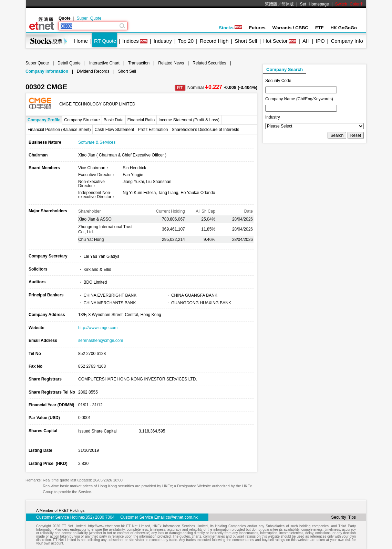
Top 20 (186, 41)
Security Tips (343, 517)
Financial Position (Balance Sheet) (59, 130)
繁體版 (271, 4)
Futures (257, 28)
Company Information (47, 71)
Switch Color (349, 4)
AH (306, 41)
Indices (131, 41)
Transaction (139, 63)
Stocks (230, 28)
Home (81, 41)
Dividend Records (93, 71)
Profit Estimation (153, 130)
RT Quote (105, 41)
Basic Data (114, 120)
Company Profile (44, 120)
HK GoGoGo (344, 28)
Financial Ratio (141, 120)
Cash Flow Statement (114, 130)
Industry (163, 41)
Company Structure (82, 120)
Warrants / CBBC (290, 28)
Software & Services (97, 142)
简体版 (288, 4)
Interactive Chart (104, 63)
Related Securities (209, 63)
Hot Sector (275, 41)
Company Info (347, 41)
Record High (214, 41)
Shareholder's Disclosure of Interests (206, 130)
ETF (319, 28)
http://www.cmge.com (98, 328)
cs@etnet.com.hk (182, 517)
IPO (320, 41)
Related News (171, 63)
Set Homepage (314, 4)
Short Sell (246, 41)
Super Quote (89, 18)
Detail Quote (69, 63)
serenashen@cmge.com (101, 340)
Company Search (285, 69)
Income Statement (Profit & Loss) (189, 120)
